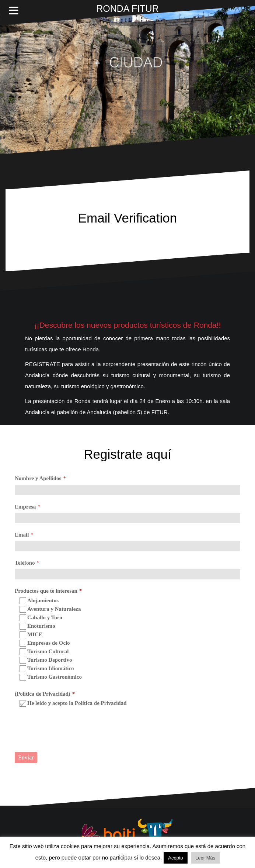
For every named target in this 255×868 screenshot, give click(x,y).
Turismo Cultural (44, 652)
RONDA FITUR (127, 8)
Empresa (25, 507)
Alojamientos (39, 601)
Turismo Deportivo (46, 660)
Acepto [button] (175, 858)
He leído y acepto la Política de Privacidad (73, 703)
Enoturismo (37, 626)
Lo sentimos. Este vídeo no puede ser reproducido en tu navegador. (128, 80)
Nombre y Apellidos (38, 478)
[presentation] (71, 730)
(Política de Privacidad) (43, 694)
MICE (31, 635)
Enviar (26, 757)
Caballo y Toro (41, 618)
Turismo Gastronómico (51, 677)
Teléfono (25, 563)
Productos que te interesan (46, 591)
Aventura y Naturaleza (50, 609)
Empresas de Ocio (45, 643)
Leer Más (205, 858)
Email (22, 535)
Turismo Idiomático (47, 669)
